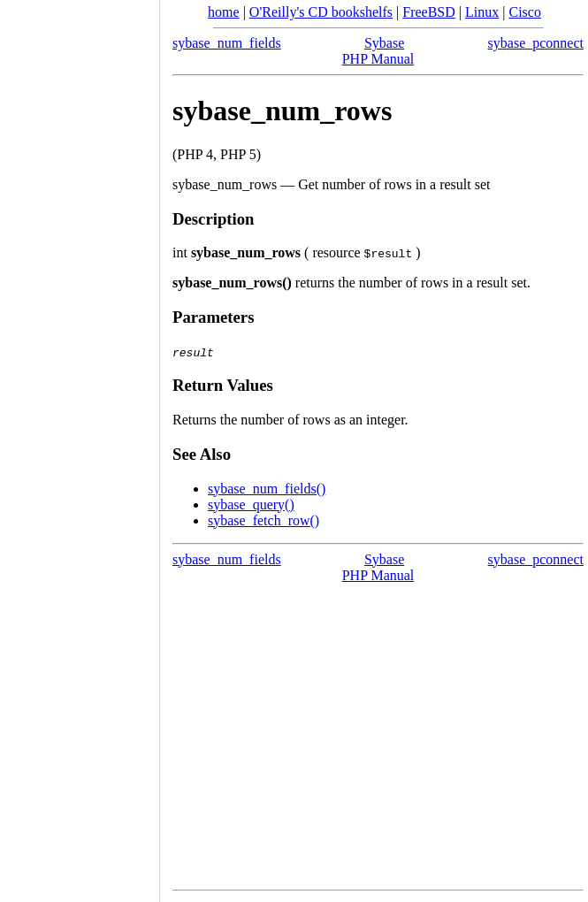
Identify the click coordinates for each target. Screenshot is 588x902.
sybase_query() (251, 505)
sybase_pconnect (536, 43)
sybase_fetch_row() (263, 520)
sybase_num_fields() (267, 489)
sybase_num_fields (227, 43)
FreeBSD (429, 12)
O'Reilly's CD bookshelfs (321, 12)
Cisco (524, 12)
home (224, 12)
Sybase (384, 43)
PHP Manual (378, 59)
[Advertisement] (80, 445)
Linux (482, 12)
